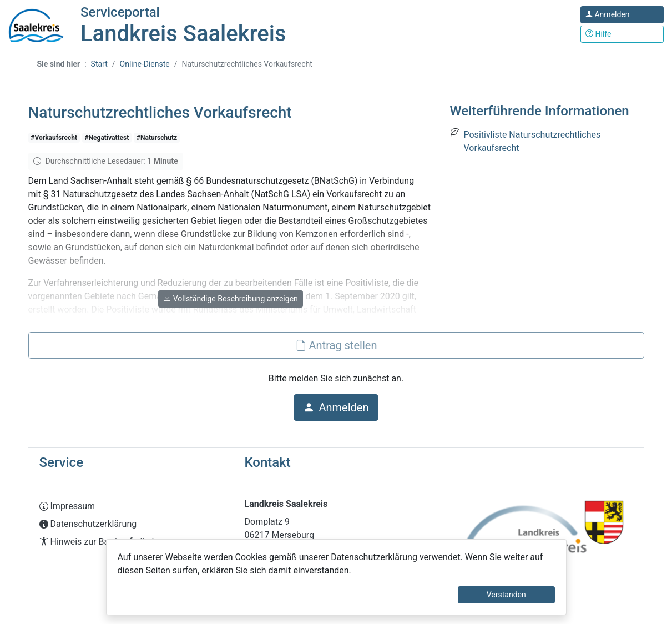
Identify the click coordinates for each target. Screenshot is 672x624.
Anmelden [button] (336, 407)
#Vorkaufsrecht (54, 138)
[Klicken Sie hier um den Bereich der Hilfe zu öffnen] (622, 34)
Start (99, 64)
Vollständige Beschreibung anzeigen (231, 299)
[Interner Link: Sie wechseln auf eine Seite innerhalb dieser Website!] (131, 506)
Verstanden (506, 595)
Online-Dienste (145, 64)
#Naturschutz (157, 138)
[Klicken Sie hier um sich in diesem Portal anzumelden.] (622, 15)
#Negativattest (107, 138)
